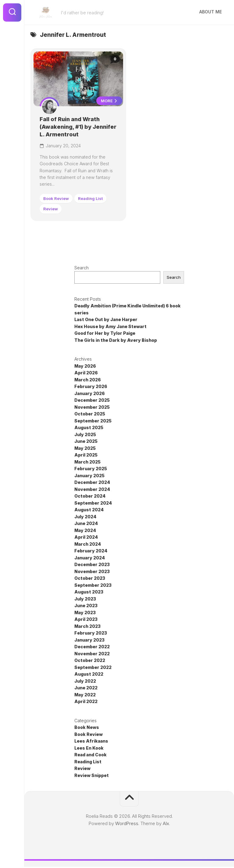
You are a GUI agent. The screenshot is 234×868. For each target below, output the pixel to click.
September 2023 (93, 586)
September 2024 (93, 504)
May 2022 (85, 696)
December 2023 (92, 566)
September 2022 (93, 668)
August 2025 (89, 429)
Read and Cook (90, 756)
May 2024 (85, 531)
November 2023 (92, 572)
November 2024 (92, 490)
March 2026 (88, 381)
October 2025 (90, 415)
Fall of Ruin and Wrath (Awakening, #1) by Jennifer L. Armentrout (72, 127)
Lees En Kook (89, 749)
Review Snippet (92, 776)
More (109, 101)
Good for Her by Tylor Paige (105, 334)
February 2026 (91, 388)
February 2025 (91, 470)
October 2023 (90, 579)
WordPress (127, 825)
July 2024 (85, 518)
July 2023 (85, 600)
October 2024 (90, 497)
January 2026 (90, 394)
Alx (166, 825)
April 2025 (86, 456)
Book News (87, 728)
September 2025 (93, 422)
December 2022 (92, 648)
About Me (211, 12)
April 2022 (86, 703)
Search (82, 269)
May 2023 (85, 613)
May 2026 (85, 367)
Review (51, 209)
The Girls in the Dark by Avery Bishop (116, 341)
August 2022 (89, 675)
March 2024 (88, 545)
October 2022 (90, 661)
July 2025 (85, 435)
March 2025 (87, 463)
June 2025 (86, 442)
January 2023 (89, 641)
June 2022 (86, 689)
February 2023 (91, 634)
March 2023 (87, 627)
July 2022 (85, 682)
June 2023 (86, 607)
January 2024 (90, 559)
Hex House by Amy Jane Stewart (110, 327)
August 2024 (89, 511)
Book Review (57, 199)
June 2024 (86, 525)
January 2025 (89, 476)
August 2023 (89, 593)
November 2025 (92, 408)
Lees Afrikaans (91, 742)
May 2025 (85, 449)
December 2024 (92, 483)
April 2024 (86, 538)
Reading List (91, 199)
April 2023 (86, 620)
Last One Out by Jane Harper (106, 321)
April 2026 (86, 374)
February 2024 (91, 552)
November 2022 (92, 654)
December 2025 (92, 401)
